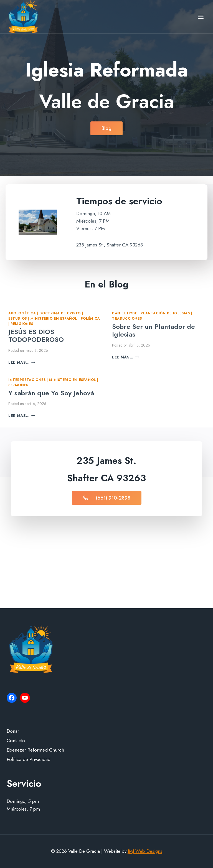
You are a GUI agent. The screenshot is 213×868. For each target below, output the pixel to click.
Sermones (18, 385)
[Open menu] (201, 17)
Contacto (16, 740)
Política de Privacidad (29, 759)
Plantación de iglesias (165, 313)
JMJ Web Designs (145, 851)
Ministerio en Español (54, 318)
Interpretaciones (27, 380)
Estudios (18, 318)
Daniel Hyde (125, 313)
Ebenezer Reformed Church (35, 750)
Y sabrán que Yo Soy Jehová (51, 393)
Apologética (22, 313)
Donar (13, 731)
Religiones (22, 324)
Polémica (90, 318)
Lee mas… (22, 362)
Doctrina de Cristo (60, 313)
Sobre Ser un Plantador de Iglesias (154, 330)
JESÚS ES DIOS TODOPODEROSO (36, 336)
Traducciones (127, 318)
